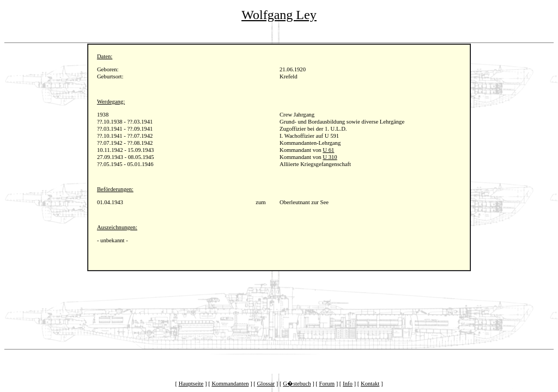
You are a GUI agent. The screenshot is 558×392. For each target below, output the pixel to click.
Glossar (266, 384)
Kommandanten (230, 384)
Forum (327, 384)
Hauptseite (191, 384)
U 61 (328, 150)
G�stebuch (297, 384)
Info (348, 384)
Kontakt (370, 384)
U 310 (330, 157)
